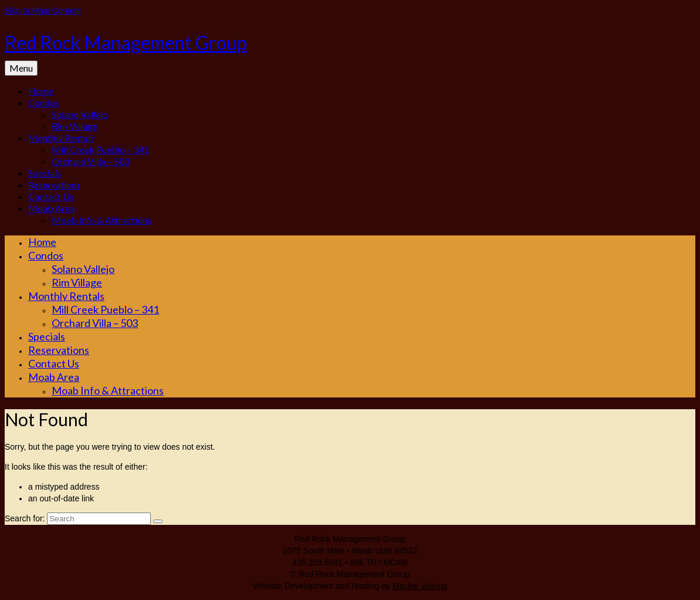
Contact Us (51, 196)
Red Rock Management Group (126, 43)
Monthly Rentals (61, 138)
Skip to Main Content (43, 11)
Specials (45, 173)
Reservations (54, 185)
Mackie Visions (420, 586)
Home (41, 91)
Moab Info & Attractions (102, 220)
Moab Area (51, 208)
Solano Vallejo (80, 114)
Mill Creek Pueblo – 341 (100, 149)
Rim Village (75, 126)
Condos (44, 102)
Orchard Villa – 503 (91, 161)
